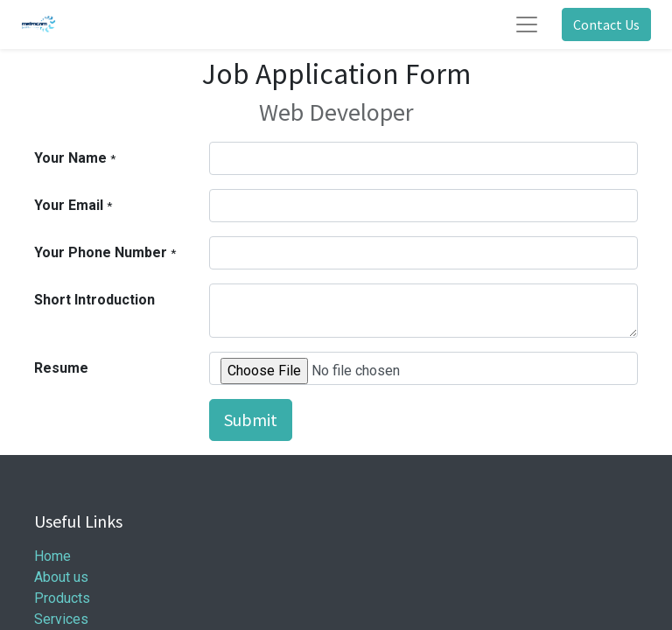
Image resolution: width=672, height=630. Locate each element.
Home (52, 556)
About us (61, 577)
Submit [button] (251, 420)
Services (61, 619)
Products (62, 598)
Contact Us (606, 24)
